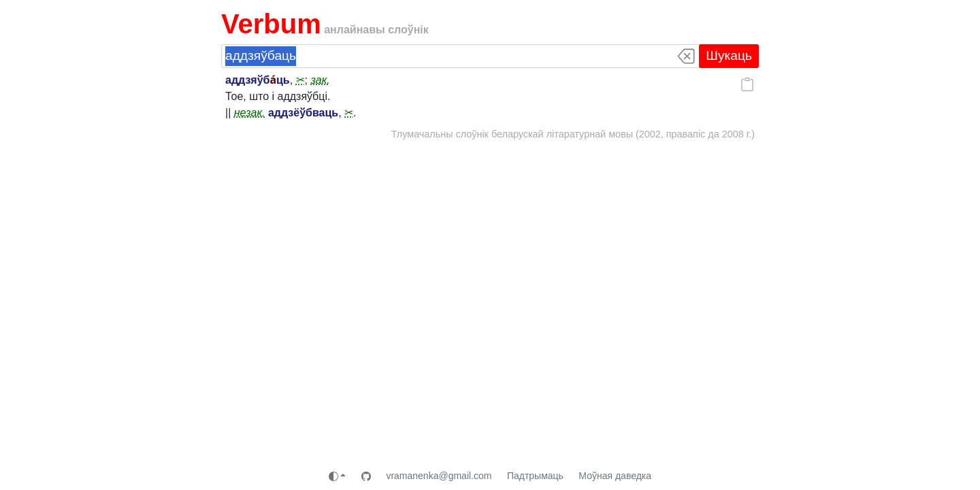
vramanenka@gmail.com (439, 476)
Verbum (271, 24)
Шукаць (729, 55)
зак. (320, 80)
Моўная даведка (615, 476)
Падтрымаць (535, 476)
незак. (250, 113)
